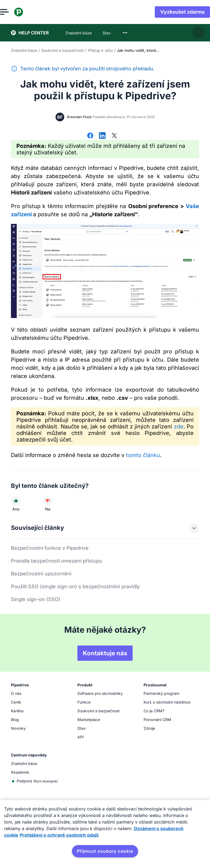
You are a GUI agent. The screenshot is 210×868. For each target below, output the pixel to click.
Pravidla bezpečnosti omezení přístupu (57, 561)
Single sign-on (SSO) (36, 599)
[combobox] (125, 33)
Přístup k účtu (100, 50)
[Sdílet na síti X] (114, 136)
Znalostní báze (24, 50)
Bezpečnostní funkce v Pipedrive (50, 548)
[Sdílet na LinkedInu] (102, 136)
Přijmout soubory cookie (105, 851)
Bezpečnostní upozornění (41, 574)
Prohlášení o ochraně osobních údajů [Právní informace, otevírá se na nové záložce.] (59, 835)
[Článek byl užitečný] (16, 501)
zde (179, 427)
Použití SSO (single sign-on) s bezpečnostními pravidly (75, 586)
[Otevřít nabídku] (15, 12)
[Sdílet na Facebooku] (90, 136)
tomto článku (143, 455)
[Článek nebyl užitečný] (48, 501)
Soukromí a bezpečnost (62, 50)
